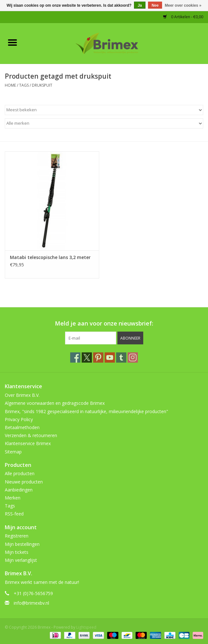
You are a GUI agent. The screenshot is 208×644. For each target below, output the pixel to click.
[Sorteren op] (104, 110)
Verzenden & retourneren (31, 435)
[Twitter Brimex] (87, 357)
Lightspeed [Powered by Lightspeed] (86, 627)
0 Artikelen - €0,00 (183, 17)
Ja (140, 5)
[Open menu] (12, 42)
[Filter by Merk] (104, 123)
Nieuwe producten (24, 482)
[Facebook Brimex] (75, 357)
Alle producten (20, 473)
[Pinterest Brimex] (98, 357)
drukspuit (42, 85)
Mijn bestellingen (22, 544)
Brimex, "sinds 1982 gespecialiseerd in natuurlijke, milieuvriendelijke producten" (86, 411)
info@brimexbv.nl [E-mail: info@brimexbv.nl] (31, 603)
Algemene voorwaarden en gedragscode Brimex (55, 403)
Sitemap (13, 452)
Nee (155, 5)
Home (10, 85)
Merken (13, 498)
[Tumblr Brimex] (121, 357)
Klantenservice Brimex (28, 443)
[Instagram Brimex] (133, 357)
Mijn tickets (17, 552)
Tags (24, 85)
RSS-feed (14, 514)
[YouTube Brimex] (110, 357)
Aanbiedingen (19, 490)
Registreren (17, 536)
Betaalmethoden (22, 427)
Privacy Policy (19, 419)
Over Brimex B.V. (22, 395)
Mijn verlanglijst (21, 560)
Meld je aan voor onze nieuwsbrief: (104, 323)
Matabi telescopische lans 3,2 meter (50, 257)
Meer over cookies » (183, 5)
